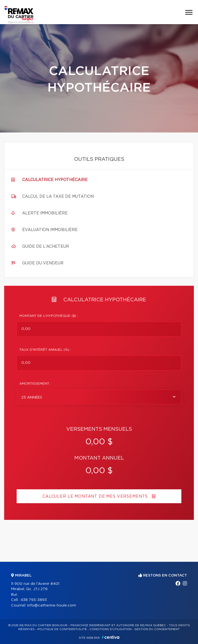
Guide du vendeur (43, 263)
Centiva (111, 637)
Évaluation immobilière (50, 230)
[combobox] (99, 397)
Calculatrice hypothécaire (55, 180)
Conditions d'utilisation (111, 629)
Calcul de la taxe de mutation (58, 197)
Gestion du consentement (157, 629)
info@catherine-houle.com (52, 606)
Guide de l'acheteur (46, 247)
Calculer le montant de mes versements (99, 496)
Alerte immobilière (45, 213)
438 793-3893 (34, 600)
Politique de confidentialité (62, 629)
